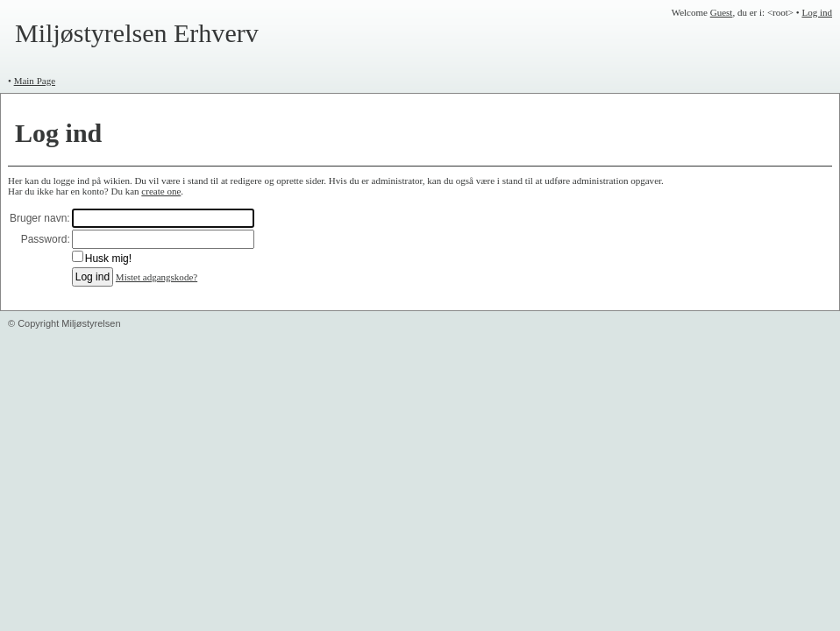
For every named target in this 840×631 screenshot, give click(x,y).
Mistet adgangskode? (157, 277)
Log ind (817, 12)
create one (161, 191)
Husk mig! (108, 259)
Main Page (35, 81)
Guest (722, 12)
